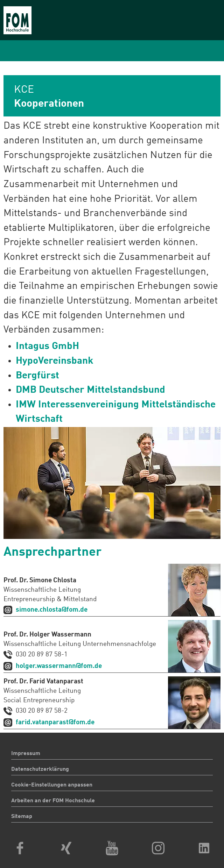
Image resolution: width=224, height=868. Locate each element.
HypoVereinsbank (55, 361)
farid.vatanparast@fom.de (55, 723)
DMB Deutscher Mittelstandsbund (90, 390)
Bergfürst (37, 376)
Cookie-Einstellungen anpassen (52, 785)
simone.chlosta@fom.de (52, 610)
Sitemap (22, 817)
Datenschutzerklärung (40, 769)
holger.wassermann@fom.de (59, 666)
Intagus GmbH (47, 347)
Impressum (26, 754)
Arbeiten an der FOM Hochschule (53, 801)
